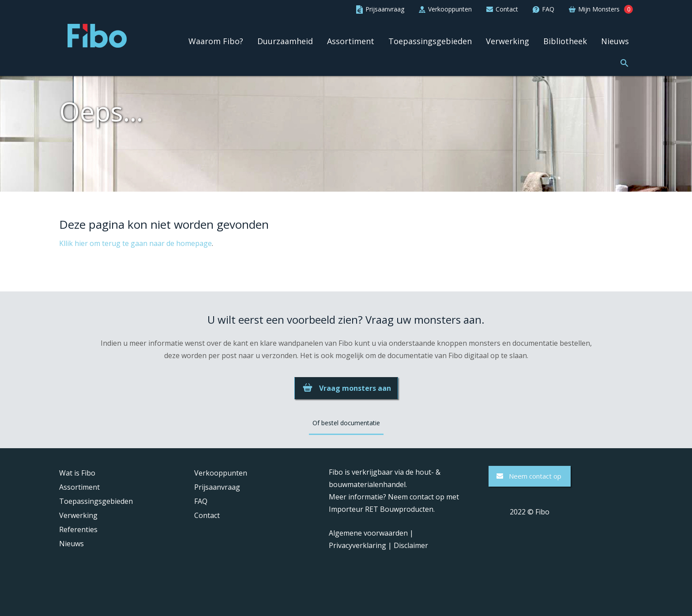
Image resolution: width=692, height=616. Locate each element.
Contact (207, 515)
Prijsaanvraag (217, 487)
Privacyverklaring (357, 545)
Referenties (78, 529)
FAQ (201, 501)
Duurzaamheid (285, 41)
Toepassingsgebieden (430, 41)
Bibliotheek (565, 41)
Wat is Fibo (77, 473)
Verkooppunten (221, 473)
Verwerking (508, 41)
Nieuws (615, 41)
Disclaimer (411, 545)
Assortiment (351, 41)
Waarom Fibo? (216, 41)
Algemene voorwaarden (368, 533)
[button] (624, 62)
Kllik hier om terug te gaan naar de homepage (135, 243)
